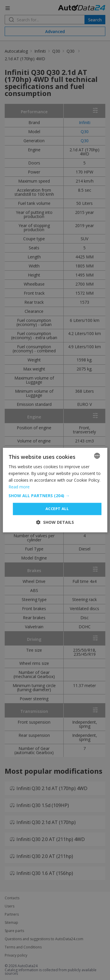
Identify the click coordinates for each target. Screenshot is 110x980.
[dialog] (55, 490)
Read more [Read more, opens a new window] (19, 487)
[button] (55, 496)
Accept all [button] (57, 509)
